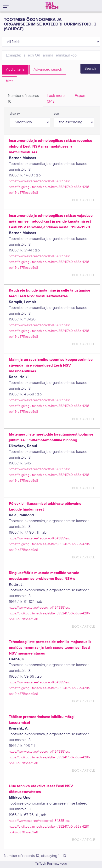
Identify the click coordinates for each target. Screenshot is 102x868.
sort (57, 114)
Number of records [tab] (23, 99)
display (15, 114)
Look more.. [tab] (57, 99)
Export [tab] (80, 96)
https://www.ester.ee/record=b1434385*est (39, 181)
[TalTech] (52, 6)
